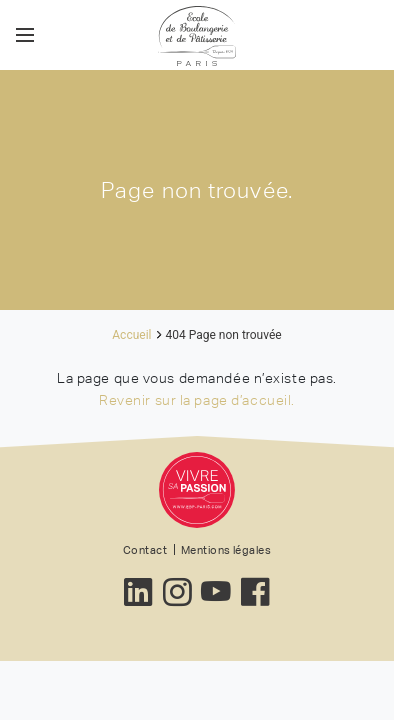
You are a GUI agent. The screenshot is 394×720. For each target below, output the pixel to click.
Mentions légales (226, 550)
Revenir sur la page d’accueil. (197, 400)
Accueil (131, 335)
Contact (145, 550)
